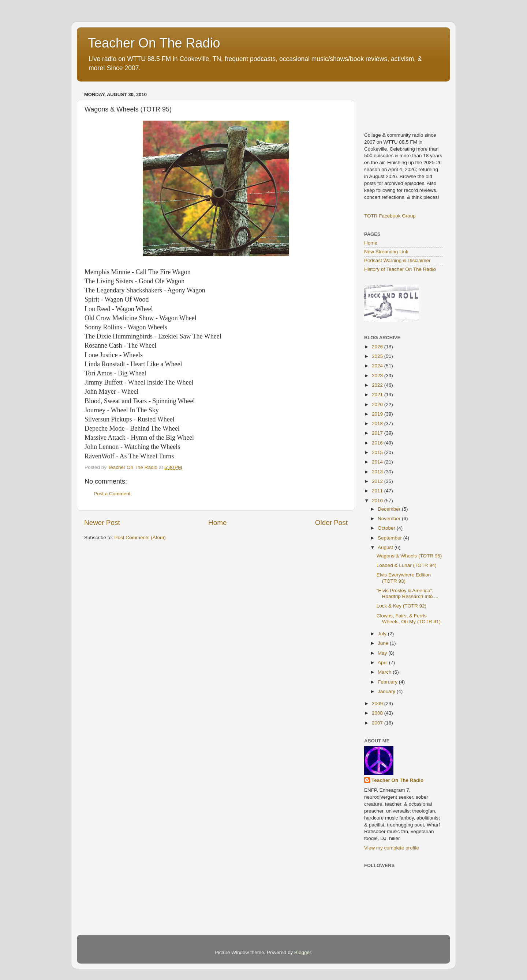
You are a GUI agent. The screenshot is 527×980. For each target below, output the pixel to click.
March (385, 672)
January (387, 691)
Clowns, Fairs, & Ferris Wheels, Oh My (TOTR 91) (409, 619)
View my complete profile (392, 848)
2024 (378, 366)
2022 (378, 385)
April (383, 663)
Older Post (331, 523)
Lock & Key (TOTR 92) (401, 606)
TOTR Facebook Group (390, 216)
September (390, 538)
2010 (378, 501)
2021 (378, 395)
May (383, 653)
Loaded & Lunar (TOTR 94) (407, 565)
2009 (378, 703)
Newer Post (102, 523)
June (384, 643)
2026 (378, 347)
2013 (378, 472)
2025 (378, 356)
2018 (378, 423)
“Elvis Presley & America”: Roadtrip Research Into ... (408, 593)
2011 (378, 491)
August (386, 547)
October (387, 528)
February (388, 682)
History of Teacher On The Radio (400, 269)
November (390, 519)
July (383, 634)
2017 (378, 433)
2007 (378, 723)
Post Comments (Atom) (140, 538)
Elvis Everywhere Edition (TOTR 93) (404, 578)
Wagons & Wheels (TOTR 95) (409, 556)
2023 (378, 376)
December (390, 509)
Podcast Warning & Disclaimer (397, 260)
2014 (378, 462)
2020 (378, 404)
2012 (378, 481)
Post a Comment (112, 494)
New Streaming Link (386, 252)
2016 (378, 443)
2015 (378, 452)
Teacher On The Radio (154, 43)
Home (217, 523)
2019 (378, 414)
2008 (378, 713)
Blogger (303, 952)
